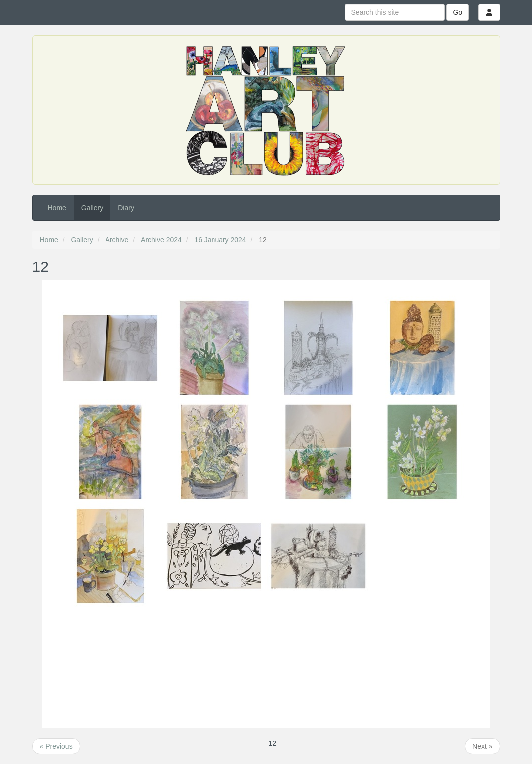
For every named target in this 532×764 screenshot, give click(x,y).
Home (57, 208)
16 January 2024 (220, 240)
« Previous (56, 746)
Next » (482, 746)
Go (458, 12)
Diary (126, 208)
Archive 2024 (161, 240)
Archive (117, 240)
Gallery (92, 208)
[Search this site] (395, 12)
